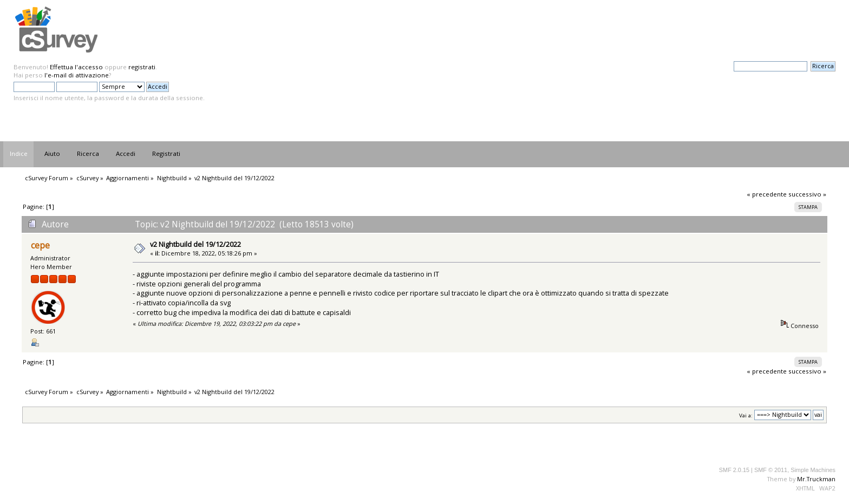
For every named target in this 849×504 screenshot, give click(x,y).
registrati (142, 67)
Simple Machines (813, 470)
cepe (40, 246)
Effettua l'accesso (76, 67)
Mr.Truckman (816, 479)
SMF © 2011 (771, 470)
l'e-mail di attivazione (77, 75)
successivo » (807, 194)
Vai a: (746, 415)
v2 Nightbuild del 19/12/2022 (195, 244)
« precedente (767, 194)
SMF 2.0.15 (734, 470)
